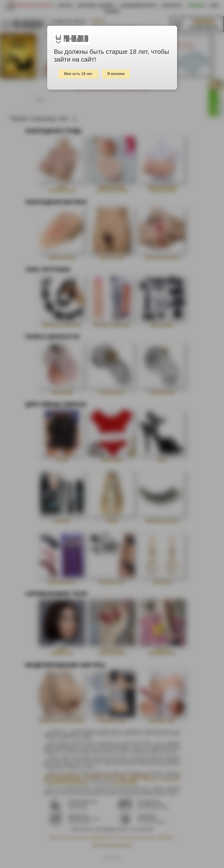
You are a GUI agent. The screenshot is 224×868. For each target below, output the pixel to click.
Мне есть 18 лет (78, 74)
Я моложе (116, 74)
